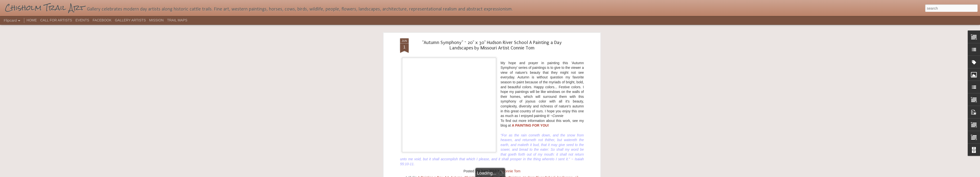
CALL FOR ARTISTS (56, 20)
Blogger (505, 174)
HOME (32, 20)
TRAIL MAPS (177, 20)
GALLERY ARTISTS (130, 20)
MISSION (156, 20)
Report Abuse (520, 174)
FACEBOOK (102, 20)
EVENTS (82, 20)
